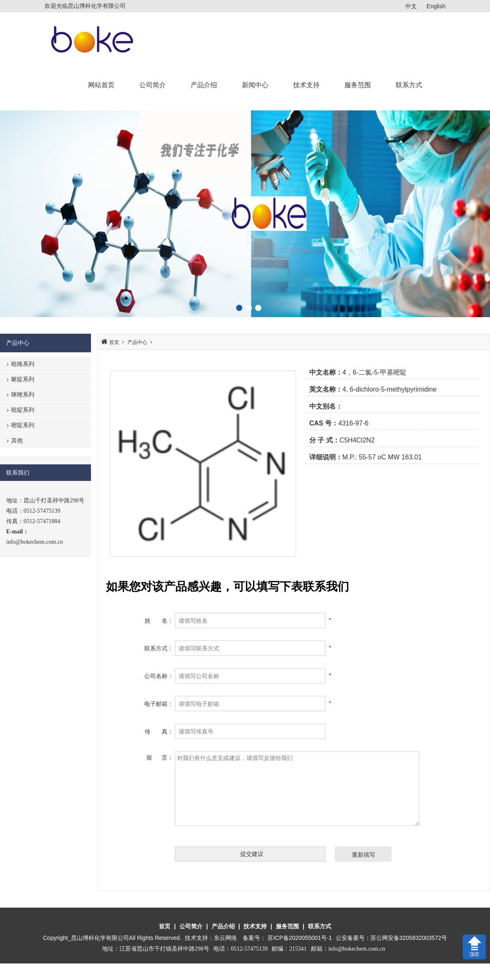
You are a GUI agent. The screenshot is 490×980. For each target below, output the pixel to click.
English (436, 6)
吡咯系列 (23, 364)
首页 (114, 342)
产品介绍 (204, 85)
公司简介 (153, 85)
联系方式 (409, 85)
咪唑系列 (23, 394)
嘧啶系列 (23, 425)
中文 (411, 6)
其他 (17, 440)
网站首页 (101, 85)
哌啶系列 (23, 379)
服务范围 (358, 85)
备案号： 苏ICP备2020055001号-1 (288, 938)
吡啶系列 (23, 410)
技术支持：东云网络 (211, 938)
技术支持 (306, 85)
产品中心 (137, 342)
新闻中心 (255, 85)
